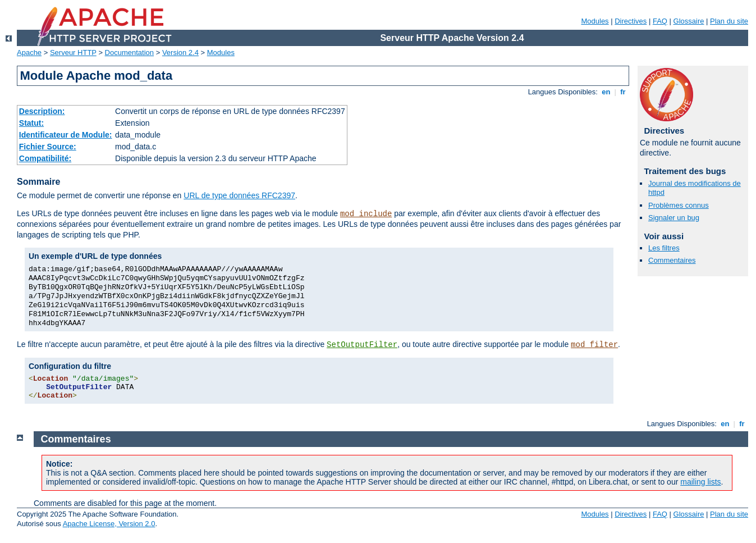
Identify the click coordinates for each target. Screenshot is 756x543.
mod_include (366, 214)
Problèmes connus (679, 205)
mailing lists (700, 482)
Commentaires (672, 260)
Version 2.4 (180, 53)
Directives (631, 21)
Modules (595, 21)
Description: (42, 111)
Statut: (31, 123)
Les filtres (664, 248)
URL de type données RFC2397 (239, 195)
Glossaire (689, 21)
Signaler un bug (674, 218)
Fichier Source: (48, 147)
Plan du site (729, 21)
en (606, 92)
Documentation (129, 53)
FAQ (660, 21)
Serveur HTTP (73, 53)
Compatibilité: (45, 158)
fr (623, 92)
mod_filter (594, 345)
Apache (29, 53)
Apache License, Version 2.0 (109, 524)
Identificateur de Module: (66, 135)
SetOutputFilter (362, 345)
